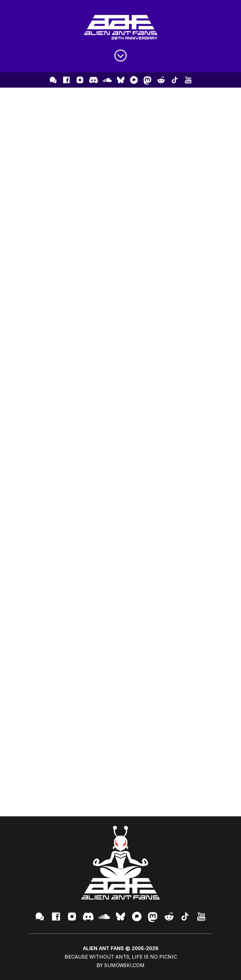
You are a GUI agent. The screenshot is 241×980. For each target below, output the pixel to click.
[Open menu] (120, 56)
